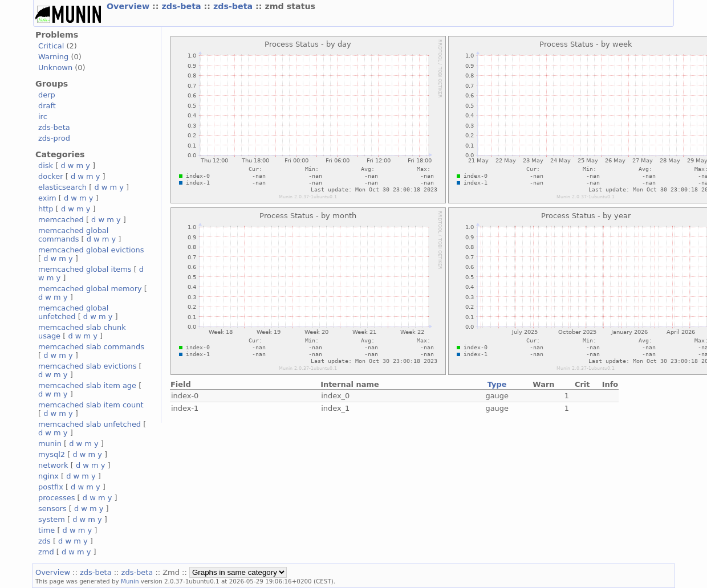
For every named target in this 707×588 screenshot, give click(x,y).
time (46, 530)
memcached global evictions (91, 250)
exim (47, 198)
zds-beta (182, 6)
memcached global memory (90, 289)
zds (44, 541)
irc (43, 117)
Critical (51, 46)
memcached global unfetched (73, 312)
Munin (130, 581)
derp (47, 95)
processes (57, 498)
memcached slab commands (91, 347)
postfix (51, 487)
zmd (46, 552)
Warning (53, 57)
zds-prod (54, 138)
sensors (52, 509)
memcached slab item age (87, 385)
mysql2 (52, 454)
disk (46, 166)
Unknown (55, 68)
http (46, 209)
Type (497, 384)
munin (50, 444)
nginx (48, 476)
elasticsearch (62, 187)
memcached (61, 220)
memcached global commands (73, 235)
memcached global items (85, 269)
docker (51, 176)
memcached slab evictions (87, 366)
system (52, 519)
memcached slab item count (91, 405)
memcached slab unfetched (90, 424)
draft (47, 106)
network (53, 465)
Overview (129, 6)
